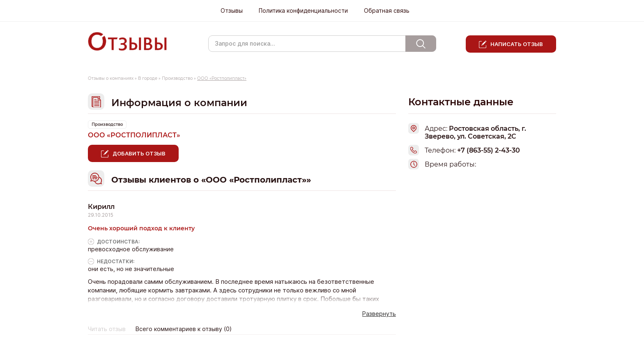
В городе (148, 78)
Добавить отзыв (139, 153)
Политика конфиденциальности (303, 11)
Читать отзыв (107, 329)
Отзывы (232, 11)
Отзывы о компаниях (111, 78)
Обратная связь (387, 11)
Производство (177, 78)
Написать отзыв (517, 44)
